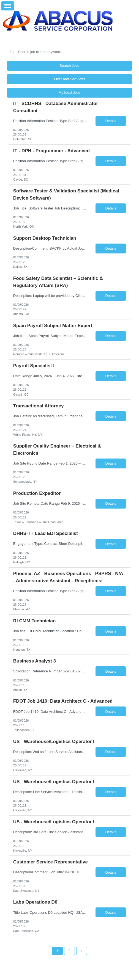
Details (111, 121)
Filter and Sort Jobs (69, 79)
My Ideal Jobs (69, 93)
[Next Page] (82, 951)
